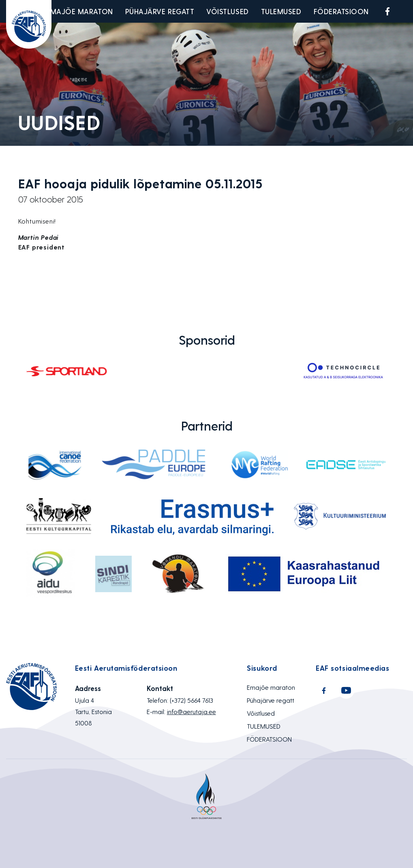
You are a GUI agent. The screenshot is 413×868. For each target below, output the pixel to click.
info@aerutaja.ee (192, 711)
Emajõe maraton (80, 11)
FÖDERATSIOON (341, 11)
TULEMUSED (281, 11)
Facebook (387, 11)
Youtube (407, 11)
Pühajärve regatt (160, 11)
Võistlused (227, 11)
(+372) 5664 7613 (192, 700)
